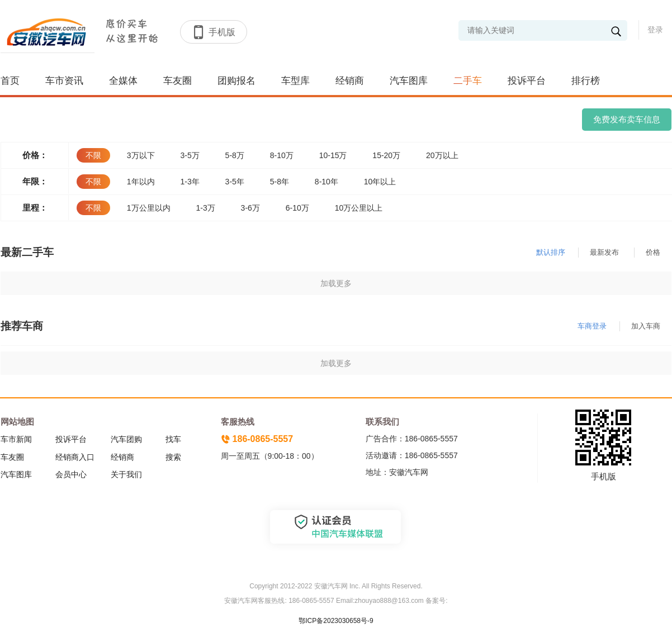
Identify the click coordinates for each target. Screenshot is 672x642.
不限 (93, 155)
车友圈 (178, 81)
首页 (10, 81)
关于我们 (126, 474)
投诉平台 (527, 81)
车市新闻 (16, 439)
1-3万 (205, 208)
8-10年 (326, 182)
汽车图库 (409, 81)
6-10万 (297, 208)
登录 (655, 30)
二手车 (468, 81)
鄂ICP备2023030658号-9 (336, 621)
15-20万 (386, 155)
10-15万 (333, 155)
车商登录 (592, 326)
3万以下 (141, 155)
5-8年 (280, 182)
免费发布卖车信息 (627, 119)
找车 (173, 439)
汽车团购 (126, 439)
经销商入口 (75, 457)
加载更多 (336, 283)
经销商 (350, 81)
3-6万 (250, 208)
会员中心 (71, 474)
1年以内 (141, 182)
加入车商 (646, 326)
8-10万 (282, 155)
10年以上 (380, 182)
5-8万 (235, 155)
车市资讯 (64, 81)
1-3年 (190, 182)
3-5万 (190, 155)
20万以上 (442, 155)
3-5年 (235, 182)
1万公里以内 (149, 208)
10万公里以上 (359, 208)
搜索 (173, 457)
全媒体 (123, 81)
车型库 (295, 81)
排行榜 (586, 81)
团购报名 (236, 81)
